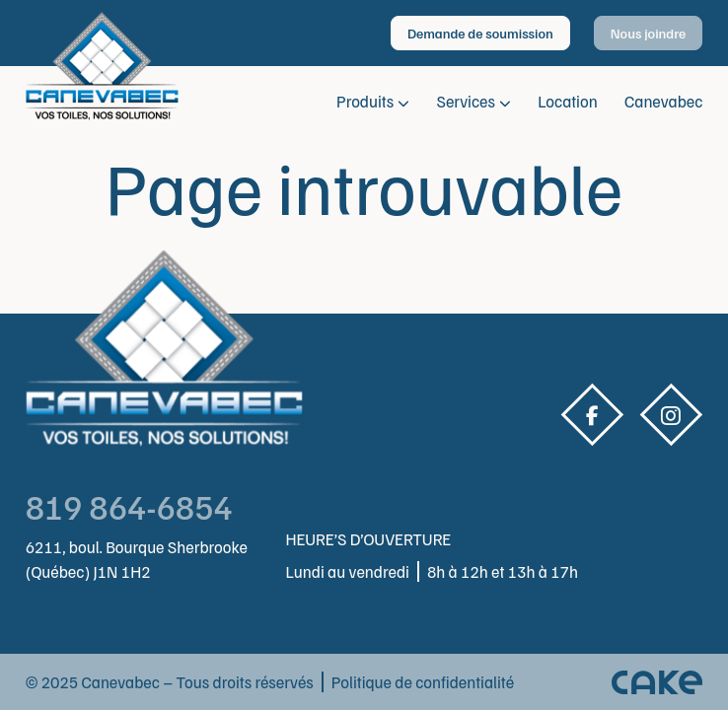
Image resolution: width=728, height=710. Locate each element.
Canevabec (663, 101)
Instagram (671, 415)
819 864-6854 (129, 506)
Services (466, 101)
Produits (365, 101)
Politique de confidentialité (423, 682)
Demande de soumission (480, 33)
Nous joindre (649, 33)
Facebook (592, 415)
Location (567, 101)
